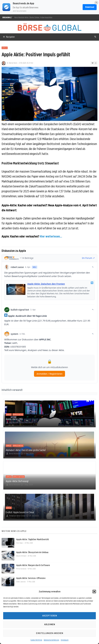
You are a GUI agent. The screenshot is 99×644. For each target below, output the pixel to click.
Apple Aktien (19, 477)
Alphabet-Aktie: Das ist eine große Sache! (26, 450)
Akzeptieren (50, 616)
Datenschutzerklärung (51, 640)
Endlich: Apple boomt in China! (20, 512)
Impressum (65, 640)
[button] (94, 592)
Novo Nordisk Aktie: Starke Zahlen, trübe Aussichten (33, 17)
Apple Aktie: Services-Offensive (31, 578)
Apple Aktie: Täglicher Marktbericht (33, 539)
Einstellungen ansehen (50, 633)
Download (90, 7)
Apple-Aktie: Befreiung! (17, 481)
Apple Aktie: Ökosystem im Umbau (32, 552)
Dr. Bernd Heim (12, 63)
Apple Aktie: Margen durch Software (33, 565)
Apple (5, 48)
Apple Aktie (18, 415)
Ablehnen (50, 624)
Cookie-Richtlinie (36, 640)
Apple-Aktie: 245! (14, 419)
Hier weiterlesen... (51, 236)
